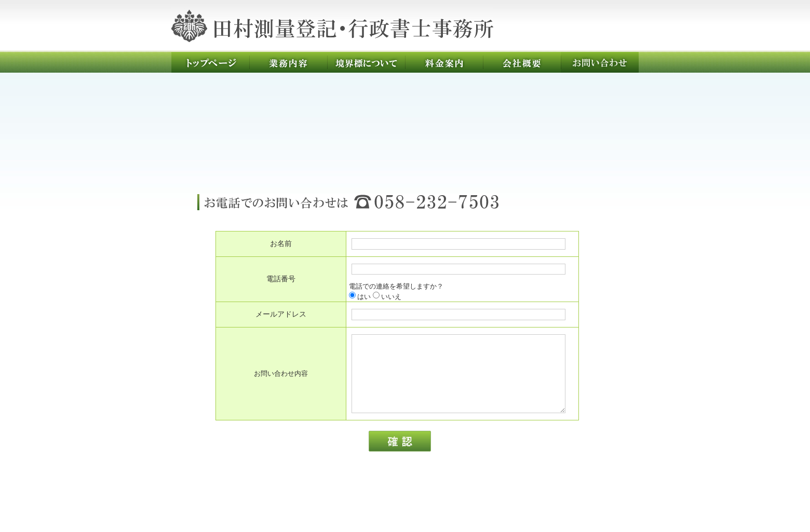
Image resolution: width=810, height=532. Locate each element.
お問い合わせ (600, 62)
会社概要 (522, 62)
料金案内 (444, 62)
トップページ (210, 62)
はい (360, 297)
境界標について (366, 62)
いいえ (387, 297)
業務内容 (288, 62)
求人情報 (496, 497)
